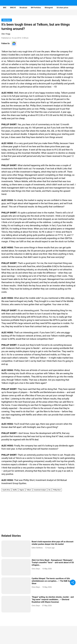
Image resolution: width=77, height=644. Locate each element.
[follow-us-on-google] (14, 44)
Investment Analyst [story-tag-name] (40, 490)
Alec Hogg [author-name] (6, 34)
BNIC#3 (13, 8)
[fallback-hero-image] (16, 549)
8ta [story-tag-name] (49, 490)
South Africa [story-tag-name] (6, 490)
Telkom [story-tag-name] (29, 490)
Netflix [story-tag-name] (15, 490)
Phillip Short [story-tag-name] (57, 490)
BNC (5, 8)
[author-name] (38, 548)
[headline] (54, 543)
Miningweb (49, 8)
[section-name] (7, 20)
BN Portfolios (36, 8)
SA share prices (62, 8)
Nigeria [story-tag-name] (22, 490)
